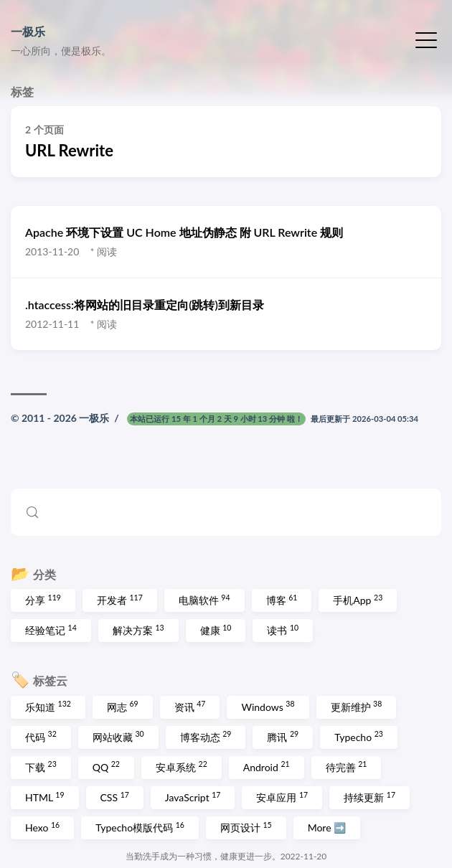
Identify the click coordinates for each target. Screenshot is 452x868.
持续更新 (369, 797)
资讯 (190, 706)
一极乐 (28, 31)
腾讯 (283, 736)
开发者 (120, 600)
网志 (123, 706)
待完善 (347, 766)
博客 (282, 600)
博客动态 (206, 736)
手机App (358, 600)
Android (267, 766)
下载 (41, 766)
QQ (106, 766)
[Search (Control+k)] (226, 512)
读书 (283, 630)
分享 (43, 600)
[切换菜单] (426, 39)
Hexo (42, 827)
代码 (41, 736)
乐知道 (48, 706)
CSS (115, 797)
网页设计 (246, 827)
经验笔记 (51, 630)
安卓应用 (282, 797)
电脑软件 (204, 600)
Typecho (359, 736)
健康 (216, 630)
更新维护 (357, 706)
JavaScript (193, 797)
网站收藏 (118, 736)
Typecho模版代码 (140, 827)
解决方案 (138, 630)
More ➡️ (327, 827)
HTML (45, 797)
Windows (268, 706)
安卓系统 (182, 766)
